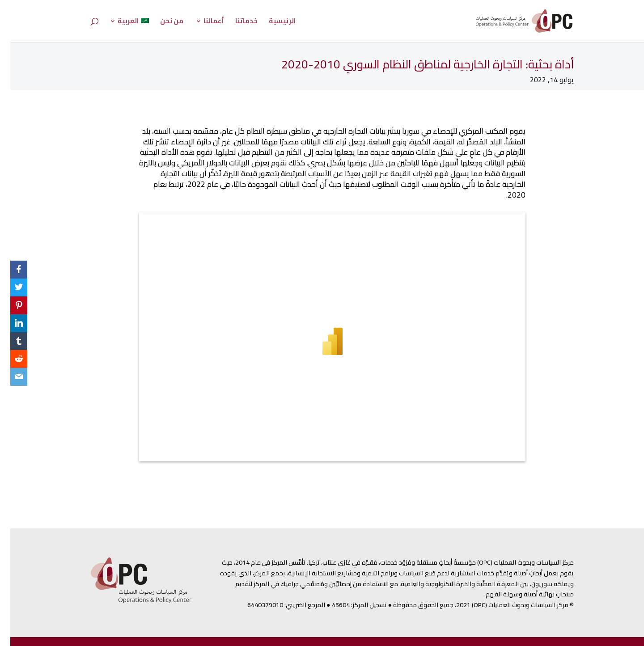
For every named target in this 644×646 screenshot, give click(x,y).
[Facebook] (8, 270)
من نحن (161, 23)
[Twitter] (8, 287)
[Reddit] (8, 359)
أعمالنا (203, 23)
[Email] (8, 377)
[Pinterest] (8, 305)
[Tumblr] (8, 341)
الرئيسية (272, 23)
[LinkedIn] (8, 323)
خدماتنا (236, 23)
